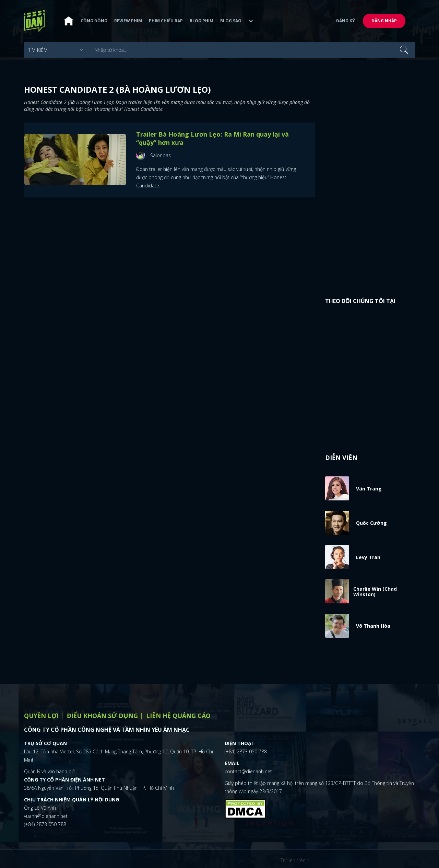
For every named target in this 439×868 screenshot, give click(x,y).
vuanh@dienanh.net (46, 816)
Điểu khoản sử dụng (102, 716)
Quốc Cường (371, 523)
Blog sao (231, 21)
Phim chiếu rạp (166, 21)
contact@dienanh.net (248, 771)
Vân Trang (369, 489)
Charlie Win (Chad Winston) (375, 592)
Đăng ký (346, 21)
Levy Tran (368, 557)
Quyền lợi (41, 716)
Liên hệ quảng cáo (178, 716)
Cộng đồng (94, 21)
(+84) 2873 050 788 (45, 824)
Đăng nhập (384, 21)
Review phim (128, 21)
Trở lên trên (295, 860)
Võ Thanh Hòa (373, 626)
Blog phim (201, 21)
